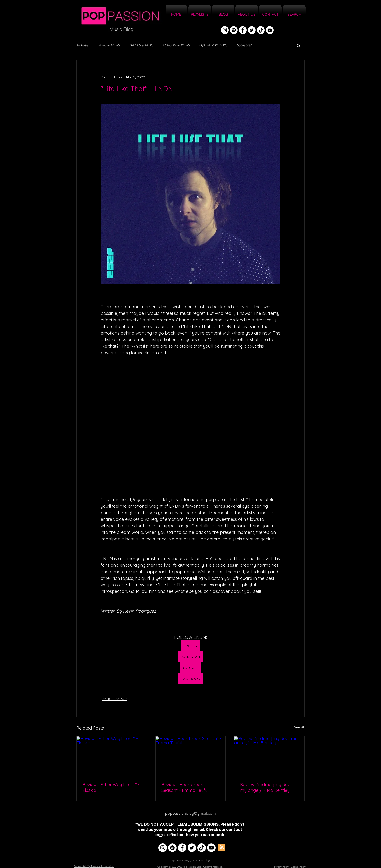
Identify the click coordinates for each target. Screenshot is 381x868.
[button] (299, 45)
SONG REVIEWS (109, 45)
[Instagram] (225, 30)
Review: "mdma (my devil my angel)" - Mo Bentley (266, 787)
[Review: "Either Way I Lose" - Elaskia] (112, 756)
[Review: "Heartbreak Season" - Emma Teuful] (191, 756)
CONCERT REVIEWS (176, 45)
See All (299, 727)
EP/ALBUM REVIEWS (213, 45)
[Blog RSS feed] (222, 847)
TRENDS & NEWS (141, 45)
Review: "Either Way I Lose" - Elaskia (111, 787)
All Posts (82, 45)
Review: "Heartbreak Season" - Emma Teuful (185, 787)
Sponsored (244, 45)
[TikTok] (261, 30)
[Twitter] (252, 30)
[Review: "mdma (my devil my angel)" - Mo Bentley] (269, 756)
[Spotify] (234, 30)
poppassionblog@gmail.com (190, 813)
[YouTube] (270, 30)
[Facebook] (243, 30)
